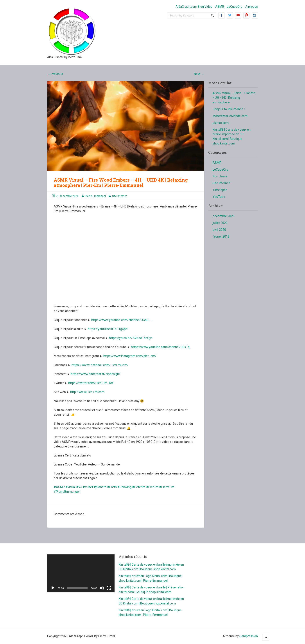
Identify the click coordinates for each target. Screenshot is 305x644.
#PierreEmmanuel (67, 492)
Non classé (220, 176)
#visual (70, 487)
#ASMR (59, 487)
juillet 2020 (220, 223)
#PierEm (152, 487)
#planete (100, 487)
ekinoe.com (221, 123)
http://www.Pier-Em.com (87, 392)
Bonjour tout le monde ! (229, 109)
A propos (252, 7)
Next (199, 74)
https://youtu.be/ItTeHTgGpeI (108, 329)
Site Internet (119, 196)
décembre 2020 (224, 216)
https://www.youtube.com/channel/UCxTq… (161, 347)
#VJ (79, 487)
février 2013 (221, 236)
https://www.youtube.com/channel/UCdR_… (122, 320)
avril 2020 (219, 230)
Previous (55, 74)
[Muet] (102, 588)
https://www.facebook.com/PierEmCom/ (100, 365)
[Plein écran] (109, 588)
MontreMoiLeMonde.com (230, 116)
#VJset (88, 487)
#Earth (112, 487)
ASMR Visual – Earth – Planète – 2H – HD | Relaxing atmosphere (234, 98)
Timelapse (220, 190)
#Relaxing (124, 487)
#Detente (139, 487)
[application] (81, 573)
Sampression (249, 636)
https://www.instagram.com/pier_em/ (130, 356)
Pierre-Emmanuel (95, 196)
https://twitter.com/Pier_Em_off (91, 383)
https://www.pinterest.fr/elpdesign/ (96, 374)
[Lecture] (53, 588)
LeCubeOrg (235, 7)
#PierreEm (167, 487)
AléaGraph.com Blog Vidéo (194, 7)
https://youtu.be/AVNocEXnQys (131, 338)
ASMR (220, 7)
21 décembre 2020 (67, 196)
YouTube (219, 197)
